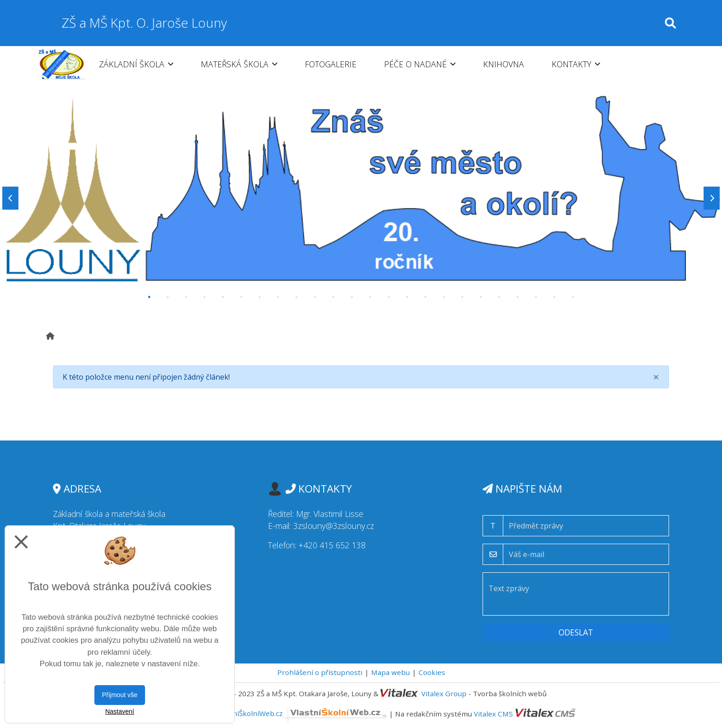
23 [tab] (554, 297)
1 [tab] (149, 297)
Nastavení (119, 711)
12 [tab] (352, 297)
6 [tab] (241, 297)
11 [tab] (333, 297)
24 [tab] (573, 297)
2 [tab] (168, 297)
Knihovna (504, 64)
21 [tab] (518, 297)
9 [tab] (297, 297)
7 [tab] (260, 297)
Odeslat (576, 632)
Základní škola (136, 64)
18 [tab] (462, 297)
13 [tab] (370, 297)
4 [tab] (204, 297)
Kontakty (576, 64)
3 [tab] (186, 297)
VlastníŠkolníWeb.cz (302, 713)
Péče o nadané (420, 64)
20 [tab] (499, 297)
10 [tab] (315, 297)
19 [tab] (481, 297)
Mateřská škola (239, 64)
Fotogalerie (331, 64)
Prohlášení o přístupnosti (320, 672)
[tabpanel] (361, 198)
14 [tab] (389, 297)
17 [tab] (444, 297)
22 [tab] (536, 297)
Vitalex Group (444, 693)
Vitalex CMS (493, 713)
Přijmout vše (119, 695)
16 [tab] (425, 297)
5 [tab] (223, 297)
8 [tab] (278, 297)
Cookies (432, 672)
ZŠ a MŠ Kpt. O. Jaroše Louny (144, 23)
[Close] (656, 377)
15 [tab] (407, 297)
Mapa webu (390, 672)
